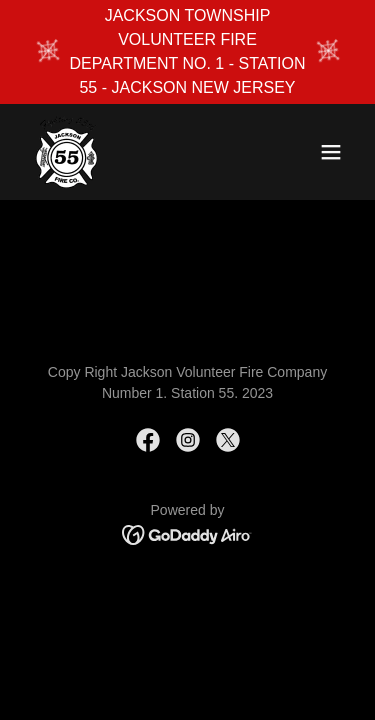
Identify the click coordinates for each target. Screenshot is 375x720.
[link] (67, 152)
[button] (331, 152)
